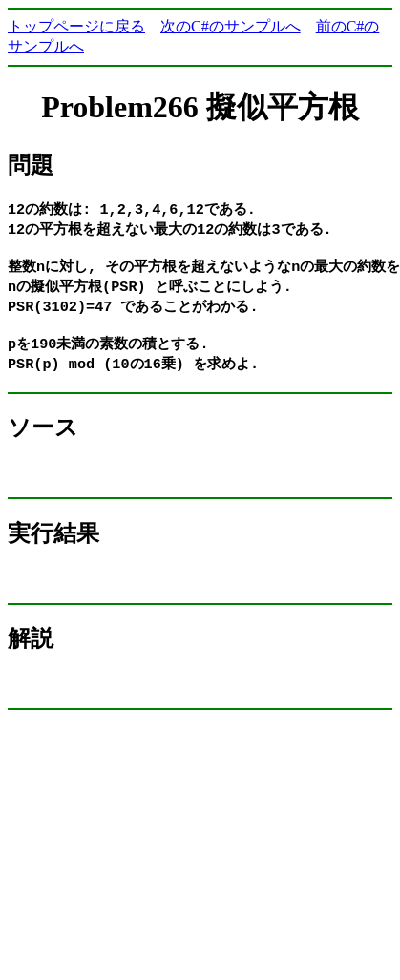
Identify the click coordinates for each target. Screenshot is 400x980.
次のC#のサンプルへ (231, 26)
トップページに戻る (76, 26)
